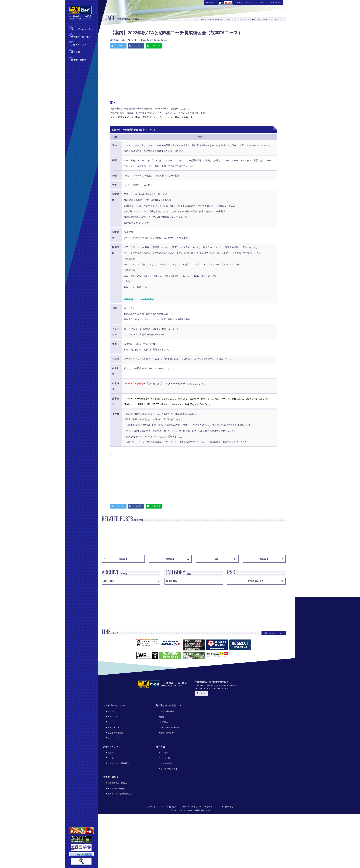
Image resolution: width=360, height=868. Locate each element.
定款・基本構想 (165, 711)
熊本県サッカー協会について (170, 705)
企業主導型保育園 (113, 726)
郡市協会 (162, 718)
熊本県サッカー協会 (81, 37)
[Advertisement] (169, 75)
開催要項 (128, 299)
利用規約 (172, 786)
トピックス (163, 746)
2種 (131, 40)
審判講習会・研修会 (114, 770)
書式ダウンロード (244, 2)
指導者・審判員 (79, 60)
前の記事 (116, 559)
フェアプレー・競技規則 (116, 750)
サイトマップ (212, 786)
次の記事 (272, 559)
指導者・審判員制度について (118, 774)
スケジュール (147, 299)
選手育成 (75, 52)
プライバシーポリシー (191, 786)
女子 (150, 40)
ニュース (110, 718)
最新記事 (178, 559)
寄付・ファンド (113, 714)
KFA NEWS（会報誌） (168, 722)
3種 (137, 40)
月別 (226, 559)
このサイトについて (154, 786)
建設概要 (110, 711)
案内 (164, 40)
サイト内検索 (275, 2)
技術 (234, 19)
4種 (143, 40)
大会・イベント (79, 44)
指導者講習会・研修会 (223, 19)
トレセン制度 (164, 750)
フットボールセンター (82, 29)
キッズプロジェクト (167, 754)
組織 (161, 714)
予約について (112, 729)
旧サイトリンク (230, 786)
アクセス (260, 2)
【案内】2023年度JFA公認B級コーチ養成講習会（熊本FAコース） (262, 19)
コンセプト (163, 742)
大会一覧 (110, 742)
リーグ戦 (110, 746)
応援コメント (112, 722)
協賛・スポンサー (166, 726)
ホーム (210, 2)
